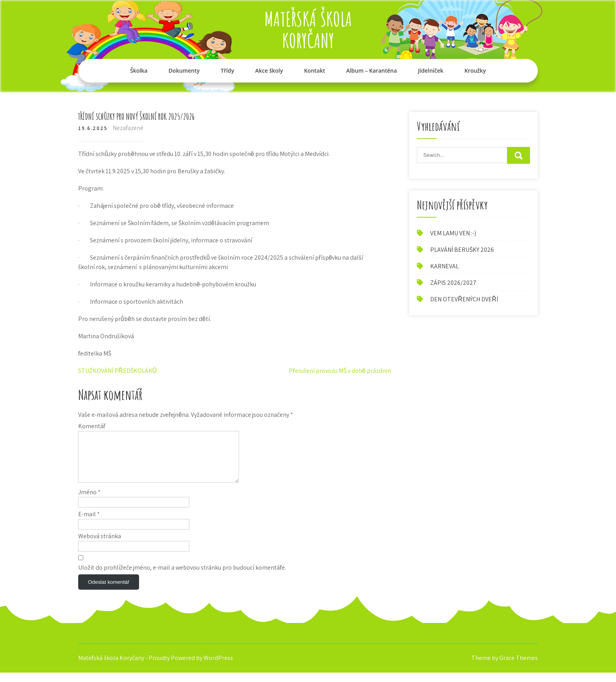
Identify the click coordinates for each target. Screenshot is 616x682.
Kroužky (475, 71)
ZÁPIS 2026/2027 (453, 283)
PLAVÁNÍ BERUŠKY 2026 (462, 250)
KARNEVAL (445, 266)
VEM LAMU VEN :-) (453, 233)
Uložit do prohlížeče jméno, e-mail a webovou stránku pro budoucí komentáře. (182, 577)
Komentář (92, 426)
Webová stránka (100, 545)
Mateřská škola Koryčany (308, 29)
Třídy (227, 71)
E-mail (89, 523)
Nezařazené (128, 128)
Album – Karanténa (371, 71)
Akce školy (269, 71)
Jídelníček (431, 71)
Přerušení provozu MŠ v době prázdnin (340, 371)
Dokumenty (184, 71)
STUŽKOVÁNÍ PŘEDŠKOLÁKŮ (117, 371)
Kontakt (315, 71)
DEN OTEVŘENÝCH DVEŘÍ (464, 299)
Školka (139, 71)
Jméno (89, 501)
